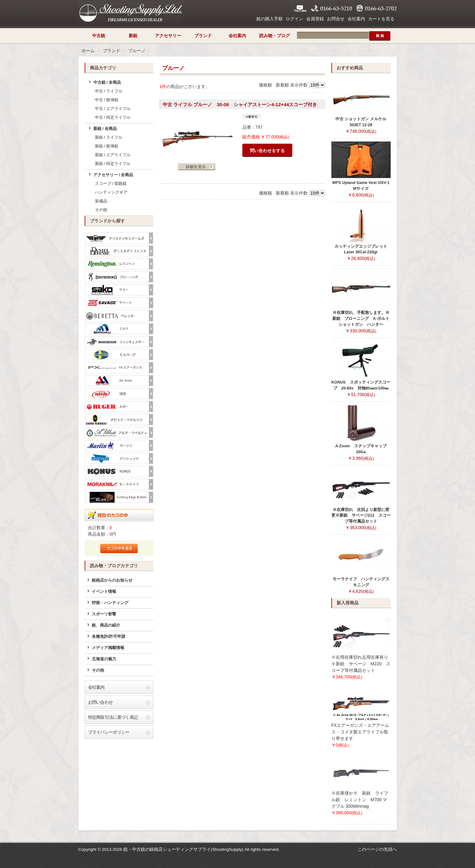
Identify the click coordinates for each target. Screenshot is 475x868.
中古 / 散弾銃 (107, 100)
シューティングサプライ (131, 12)
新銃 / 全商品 (105, 129)
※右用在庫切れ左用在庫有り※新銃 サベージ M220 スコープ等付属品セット (361, 664)
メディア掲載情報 (108, 648)
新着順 (282, 85)
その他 (101, 210)
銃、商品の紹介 (106, 625)
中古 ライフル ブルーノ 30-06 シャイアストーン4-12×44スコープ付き (240, 104)
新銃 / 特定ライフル (113, 164)
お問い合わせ (101, 702)
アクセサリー (168, 36)
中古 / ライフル (109, 91)
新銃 (133, 36)
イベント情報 (104, 592)
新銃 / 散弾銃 (107, 146)
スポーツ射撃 (104, 614)
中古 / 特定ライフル (113, 117)
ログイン (294, 19)
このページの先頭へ (377, 849)
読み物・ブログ (275, 36)
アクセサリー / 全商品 (113, 175)
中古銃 (99, 36)
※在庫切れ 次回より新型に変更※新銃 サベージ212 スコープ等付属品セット (361, 516)
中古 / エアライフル (113, 109)
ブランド (203, 36)
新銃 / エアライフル (113, 155)
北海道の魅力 (104, 659)
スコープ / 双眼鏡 (111, 184)
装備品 (101, 201)
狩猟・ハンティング (110, 603)
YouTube (300, 8)
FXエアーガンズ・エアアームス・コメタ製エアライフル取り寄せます (360, 732)
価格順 (265, 85)
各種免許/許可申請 (109, 637)
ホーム (88, 51)
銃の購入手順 (270, 19)
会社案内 (356, 19)
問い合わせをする (267, 151)
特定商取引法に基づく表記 (113, 717)
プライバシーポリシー (109, 732)
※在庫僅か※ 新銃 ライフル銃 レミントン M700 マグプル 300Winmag (360, 800)
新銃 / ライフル (109, 137)
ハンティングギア (111, 192)
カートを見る (381, 19)
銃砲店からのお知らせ (112, 580)
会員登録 (315, 19)
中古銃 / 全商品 (107, 82)
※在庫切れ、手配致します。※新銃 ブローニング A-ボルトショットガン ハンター (361, 319)
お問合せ (336, 19)
